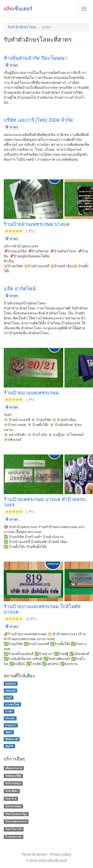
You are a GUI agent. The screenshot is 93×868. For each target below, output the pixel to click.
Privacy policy (61, 854)
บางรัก (9, 711)
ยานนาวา (11, 725)
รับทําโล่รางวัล (14, 829)
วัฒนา (9, 732)
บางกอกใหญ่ (12, 704)
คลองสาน (11, 684)
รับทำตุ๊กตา (12, 791)
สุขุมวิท (9, 746)
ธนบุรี (8, 697)
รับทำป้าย (11, 799)
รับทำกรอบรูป (13, 783)
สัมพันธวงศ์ (12, 739)
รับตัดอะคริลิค (13, 776)
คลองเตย (10, 690)
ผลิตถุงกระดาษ (14, 768)
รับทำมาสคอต (13, 806)
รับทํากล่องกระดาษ (16, 822)
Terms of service (34, 854)
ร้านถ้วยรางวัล (13, 837)
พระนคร (10, 718)
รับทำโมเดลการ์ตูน (16, 814)
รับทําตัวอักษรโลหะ (22, 27)
